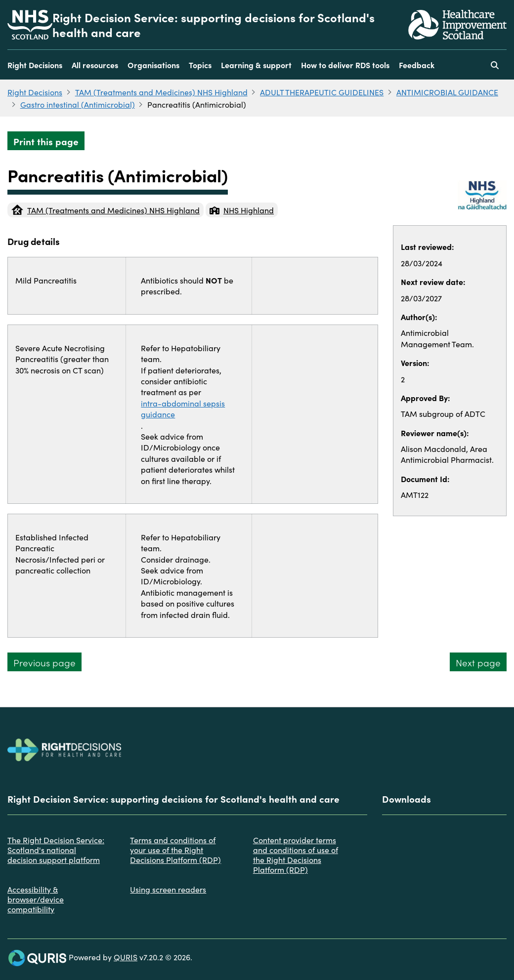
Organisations (153, 65)
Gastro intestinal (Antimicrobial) (78, 104)
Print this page (46, 141)
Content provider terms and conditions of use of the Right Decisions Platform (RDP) (296, 855)
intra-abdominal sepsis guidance (183, 408)
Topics (200, 65)
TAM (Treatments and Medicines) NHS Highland (161, 92)
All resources (95, 65)
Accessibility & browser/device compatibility (36, 899)
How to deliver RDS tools (345, 65)
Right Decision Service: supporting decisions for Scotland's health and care (214, 25)
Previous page (44, 662)
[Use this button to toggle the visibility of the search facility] (495, 65)
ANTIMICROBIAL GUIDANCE (447, 92)
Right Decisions (35, 65)
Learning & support (256, 65)
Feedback (417, 65)
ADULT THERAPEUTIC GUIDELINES (322, 92)
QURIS (126, 957)
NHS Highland (242, 210)
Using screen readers (168, 889)
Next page (478, 662)
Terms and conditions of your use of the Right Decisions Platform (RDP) (175, 850)
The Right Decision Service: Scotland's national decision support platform (56, 850)
